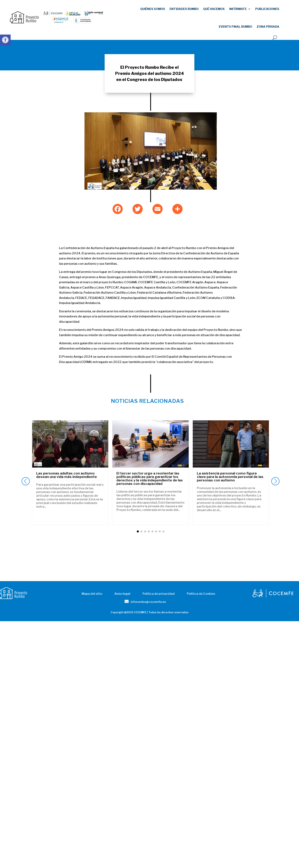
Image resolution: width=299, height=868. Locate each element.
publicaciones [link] (267, 9)
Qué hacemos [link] (214, 9)
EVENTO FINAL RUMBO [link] (235, 27)
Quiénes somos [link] (153, 9)
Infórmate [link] (238, 9)
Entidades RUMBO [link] (184, 9)
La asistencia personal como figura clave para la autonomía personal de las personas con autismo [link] (230, 477)
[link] (5, 40)
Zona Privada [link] (268, 27)
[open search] (275, 38)
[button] (275, 481)
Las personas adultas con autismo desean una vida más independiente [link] (67, 475)
